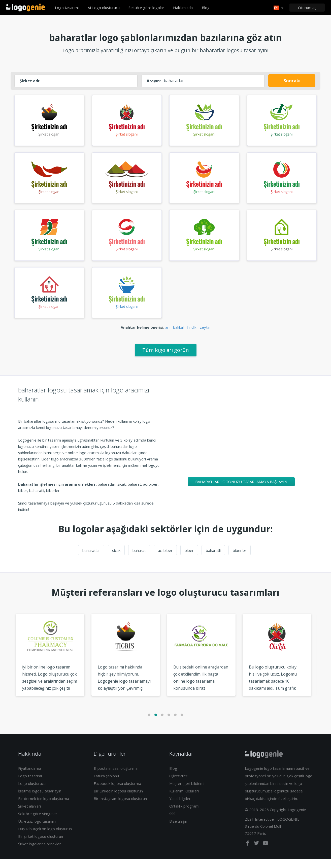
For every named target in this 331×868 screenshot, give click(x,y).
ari (167, 336)
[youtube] (266, 853)
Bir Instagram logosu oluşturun (120, 808)
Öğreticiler (178, 785)
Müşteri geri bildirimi (187, 792)
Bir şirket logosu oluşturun (41, 845)
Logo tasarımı (67, 8)
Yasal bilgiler (180, 808)
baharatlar (91, 559)
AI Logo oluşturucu (104, 8)
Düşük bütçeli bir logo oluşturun (45, 838)
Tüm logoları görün (166, 359)
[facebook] (248, 853)
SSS (172, 823)
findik (192, 336)
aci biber (165, 559)
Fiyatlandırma (30, 777)
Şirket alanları (29, 815)
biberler (240, 559)
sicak (116, 559)
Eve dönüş (26, 8)
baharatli (213, 559)
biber (189, 559)
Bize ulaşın (178, 830)
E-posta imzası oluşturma (116, 777)
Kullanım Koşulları (184, 800)
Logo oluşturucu (32, 792)
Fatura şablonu (106, 785)
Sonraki (292, 81)
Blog (206, 8)
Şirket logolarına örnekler (40, 853)
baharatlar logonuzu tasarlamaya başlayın (241, 491)
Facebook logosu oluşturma (117, 792)
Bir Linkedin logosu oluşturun (118, 800)
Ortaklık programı (184, 815)
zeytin (205, 336)
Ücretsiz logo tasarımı (37, 830)
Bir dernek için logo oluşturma (44, 808)
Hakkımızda (183, 8)
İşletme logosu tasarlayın (40, 800)
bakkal (178, 336)
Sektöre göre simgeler (38, 823)
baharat (139, 559)
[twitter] (257, 853)
